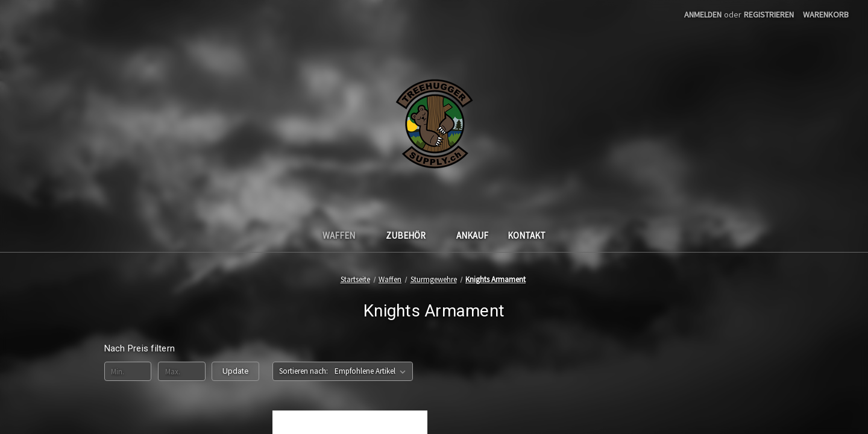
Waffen (344, 235)
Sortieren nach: (303, 371)
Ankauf (472, 235)
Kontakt (527, 235)
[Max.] (182, 371)
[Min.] (128, 371)
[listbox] (373, 371)
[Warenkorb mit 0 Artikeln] (826, 15)
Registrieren (769, 14)
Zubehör (411, 235)
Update (235, 371)
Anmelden (703, 14)
